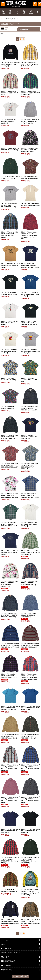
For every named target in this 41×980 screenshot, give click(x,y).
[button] (3, 4)
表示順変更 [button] (23, 29)
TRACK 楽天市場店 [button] (21, 976)
